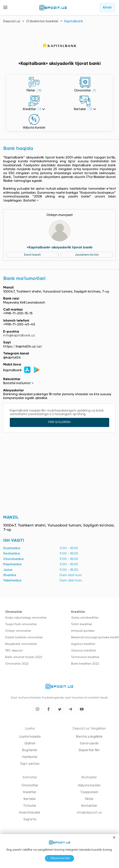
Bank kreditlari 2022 (85, 664)
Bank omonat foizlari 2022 (24, 657)
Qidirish (30, 743)
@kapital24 (12, 358)
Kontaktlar (89, 806)
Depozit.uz (12, 21)
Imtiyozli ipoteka (83, 631)
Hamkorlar (30, 757)
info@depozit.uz (89, 813)
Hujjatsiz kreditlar (83, 644)
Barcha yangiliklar (89, 737)
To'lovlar (30, 806)
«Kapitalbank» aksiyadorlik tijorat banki (59, 248)
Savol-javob (89, 743)
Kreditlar (30, 792)
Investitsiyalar (30, 813)
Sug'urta (30, 819)
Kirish (107, 8)
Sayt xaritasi (30, 764)
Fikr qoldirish (59, 422)
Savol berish (32, 255)
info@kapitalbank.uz (19, 336)
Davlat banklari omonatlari (24, 637)
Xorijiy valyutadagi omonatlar (26, 618)
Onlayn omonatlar (18, 631)
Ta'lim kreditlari (82, 624)
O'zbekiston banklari (42, 21)
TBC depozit (14, 651)
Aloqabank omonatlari (21, 644)
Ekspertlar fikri (89, 750)
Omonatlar (30, 785)
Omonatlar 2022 (17, 664)
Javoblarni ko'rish (87, 255)
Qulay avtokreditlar (85, 618)
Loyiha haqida (30, 737)
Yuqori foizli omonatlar (21, 624)
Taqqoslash (89, 792)
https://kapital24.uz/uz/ (23, 347)
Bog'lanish (30, 750)
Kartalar (30, 799)
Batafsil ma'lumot (18, 383)
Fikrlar (89, 799)
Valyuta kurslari (89, 785)
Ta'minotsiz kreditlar (85, 657)
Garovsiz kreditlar (83, 651)
